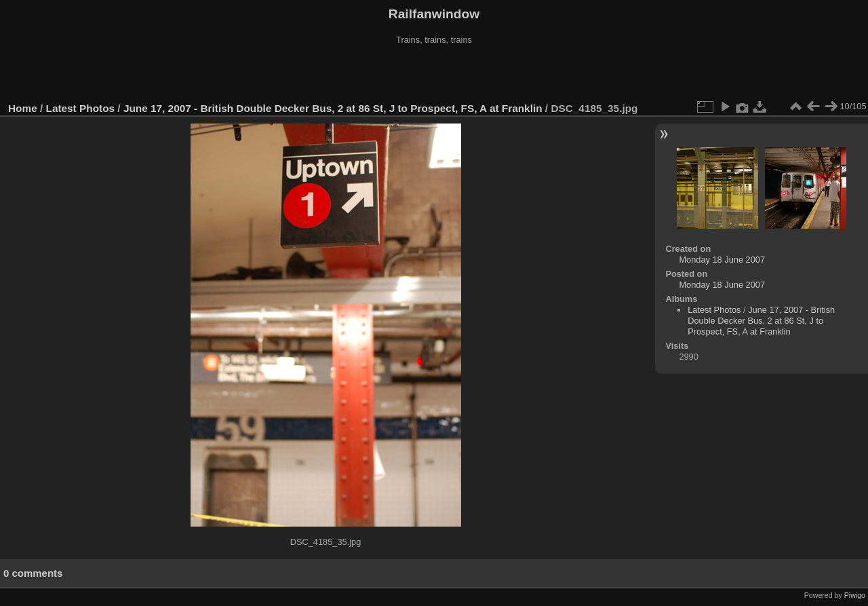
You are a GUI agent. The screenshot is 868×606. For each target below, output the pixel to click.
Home (23, 108)
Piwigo (855, 595)
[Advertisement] (434, 74)
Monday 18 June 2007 (722, 260)
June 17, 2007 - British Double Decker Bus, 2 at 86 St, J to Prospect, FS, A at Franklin (333, 108)
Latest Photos (81, 108)
